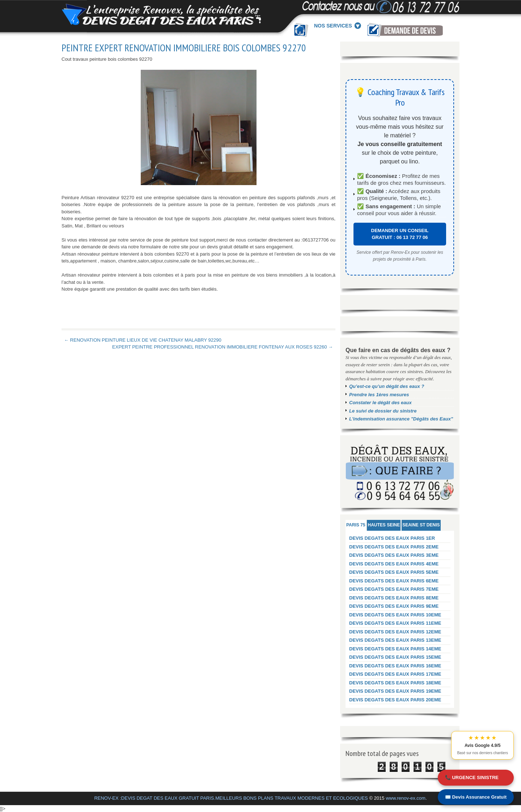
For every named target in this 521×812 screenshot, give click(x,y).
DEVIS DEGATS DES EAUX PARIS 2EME (394, 547)
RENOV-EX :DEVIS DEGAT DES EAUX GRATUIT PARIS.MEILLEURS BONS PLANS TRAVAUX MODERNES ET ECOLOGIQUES (231, 798)
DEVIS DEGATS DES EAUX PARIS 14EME (395, 649)
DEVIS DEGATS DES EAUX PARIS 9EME (394, 606)
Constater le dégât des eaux (380, 403)
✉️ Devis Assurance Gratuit (476, 797)
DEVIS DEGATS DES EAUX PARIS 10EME (395, 615)
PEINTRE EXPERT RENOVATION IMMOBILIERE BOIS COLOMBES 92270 (184, 48)
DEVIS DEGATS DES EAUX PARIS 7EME (394, 589)
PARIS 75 (356, 525)
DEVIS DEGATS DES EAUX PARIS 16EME (395, 666)
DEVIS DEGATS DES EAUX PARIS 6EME (394, 581)
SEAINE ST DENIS (421, 525)
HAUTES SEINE (384, 525)
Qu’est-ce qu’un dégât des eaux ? (387, 386)
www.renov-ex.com (406, 798)
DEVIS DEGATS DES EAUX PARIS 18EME (395, 683)
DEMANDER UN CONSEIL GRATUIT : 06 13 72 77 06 (400, 234)
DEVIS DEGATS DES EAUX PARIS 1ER (392, 538)
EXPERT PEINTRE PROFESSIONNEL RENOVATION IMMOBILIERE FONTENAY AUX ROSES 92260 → (223, 347)
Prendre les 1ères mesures (379, 395)
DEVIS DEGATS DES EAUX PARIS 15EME (395, 657)
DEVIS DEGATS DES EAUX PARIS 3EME (394, 555)
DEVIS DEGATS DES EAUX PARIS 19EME (395, 691)
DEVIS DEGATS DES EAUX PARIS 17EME (395, 674)
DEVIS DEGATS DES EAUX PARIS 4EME (394, 564)
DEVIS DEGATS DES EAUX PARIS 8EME (394, 598)
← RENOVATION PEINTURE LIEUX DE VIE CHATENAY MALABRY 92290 (143, 340)
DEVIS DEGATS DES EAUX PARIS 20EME (395, 700)
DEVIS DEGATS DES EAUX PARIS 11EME (395, 623)
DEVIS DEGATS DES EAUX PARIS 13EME (395, 640)
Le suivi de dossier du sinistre (383, 411)
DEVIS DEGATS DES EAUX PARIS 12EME (395, 632)
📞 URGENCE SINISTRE (472, 777)
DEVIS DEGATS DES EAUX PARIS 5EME (394, 572)
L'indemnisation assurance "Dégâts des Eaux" (401, 419)
